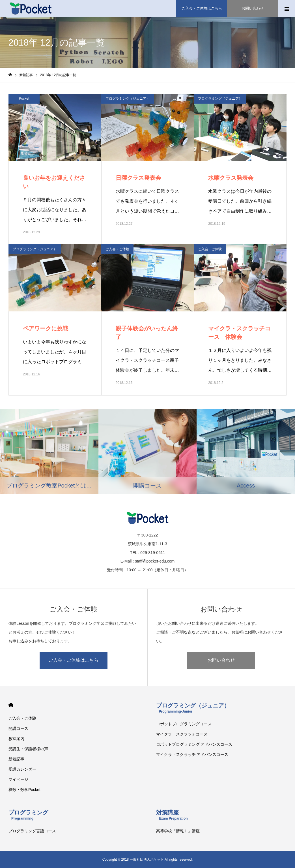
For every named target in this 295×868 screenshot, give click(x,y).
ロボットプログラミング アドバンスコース (194, 744)
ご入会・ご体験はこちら (74, 660)
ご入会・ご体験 (117, 249)
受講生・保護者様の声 (28, 749)
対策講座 (172, 815)
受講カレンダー (22, 769)
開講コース (18, 728)
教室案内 (16, 739)
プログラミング (28, 815)
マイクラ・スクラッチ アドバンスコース (192, 754)
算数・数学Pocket (24, 790)
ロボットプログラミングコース (184, 724)
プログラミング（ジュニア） (128, 99)
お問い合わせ (221, 660)
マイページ (18, 779)
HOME (11, 705)
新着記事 (16, 759)
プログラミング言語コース (32, 831)
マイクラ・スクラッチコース (182, 734)
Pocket (24, 99)
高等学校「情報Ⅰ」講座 (178, 831)
